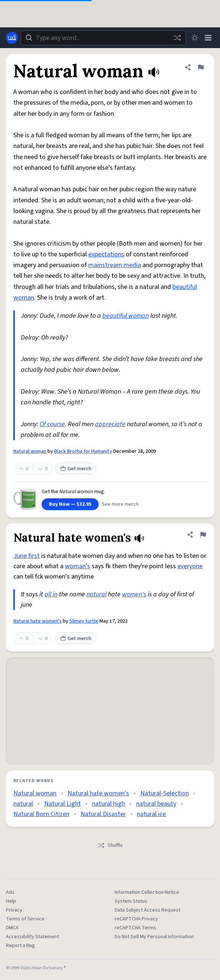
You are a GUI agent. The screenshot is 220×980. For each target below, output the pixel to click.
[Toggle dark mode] (195, 38)
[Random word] (177, 38)
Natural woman (30, 451)
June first (27, 556)
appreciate (110, 424)
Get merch (76, 469)
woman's (78, 566)
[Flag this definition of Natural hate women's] (203, 535)
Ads (10, 892)
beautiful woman (126, 316)
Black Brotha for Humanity (83, 451)
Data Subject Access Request (147, 910)
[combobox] (103, 38)
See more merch (120, 504)
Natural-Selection (165, 793)
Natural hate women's (37, 621)
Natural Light (63, 804)
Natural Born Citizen (41, 814)
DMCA (12, 928)
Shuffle (110, 845)
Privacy (14, 910)
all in (51, 594)
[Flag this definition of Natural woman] (201, 67)
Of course (52, 424)
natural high (109, 804)
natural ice (151, 814)
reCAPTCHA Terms (135, 928)
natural (96, 594)
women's (134, 594)
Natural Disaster (103, 814)
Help (11, 901)
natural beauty (156, 804)
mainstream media (115, 265)
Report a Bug (20, 946)
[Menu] (208, 38)
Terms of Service (25, 919)
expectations (106, 254)
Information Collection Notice (147, 892)
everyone (190, 566)
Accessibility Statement (32, 937)
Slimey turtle (84, 621)
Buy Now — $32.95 (70, 504)
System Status (131, 901)
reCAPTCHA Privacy (136, 919)
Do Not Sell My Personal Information (154, 937)
